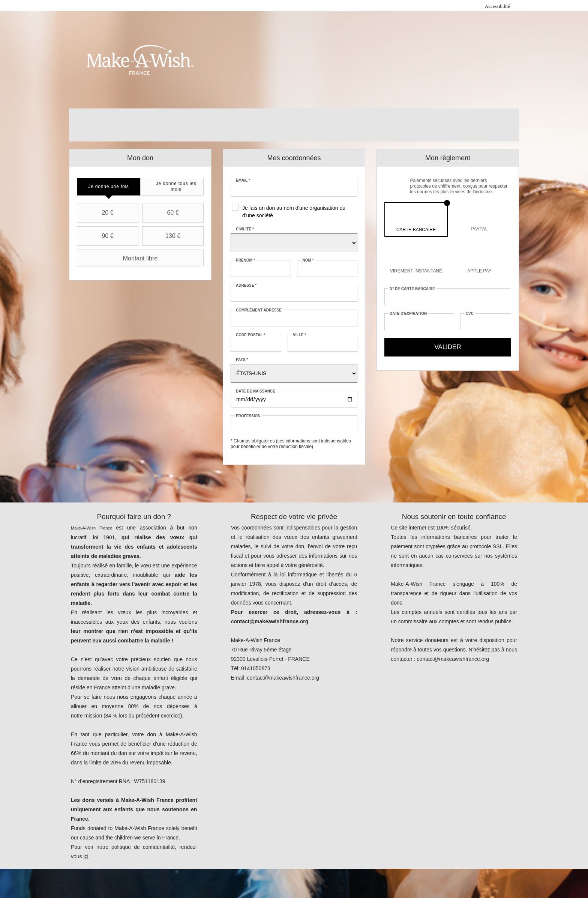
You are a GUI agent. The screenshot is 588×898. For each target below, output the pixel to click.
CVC (470, 314)
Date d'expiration (408, 314)
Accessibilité (497, 6)
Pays (242, 360)
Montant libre (118, 258)
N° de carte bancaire (412, 289)
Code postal (250, 335)
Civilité (245, 229)
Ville (299, 335)
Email (243, 180)
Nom (308, 260)
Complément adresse (259, 310)
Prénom (245, 260)
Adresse (246, 285)
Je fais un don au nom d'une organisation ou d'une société (294, 212)
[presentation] (109, 187)
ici (86, 856)
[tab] (109, 187)
